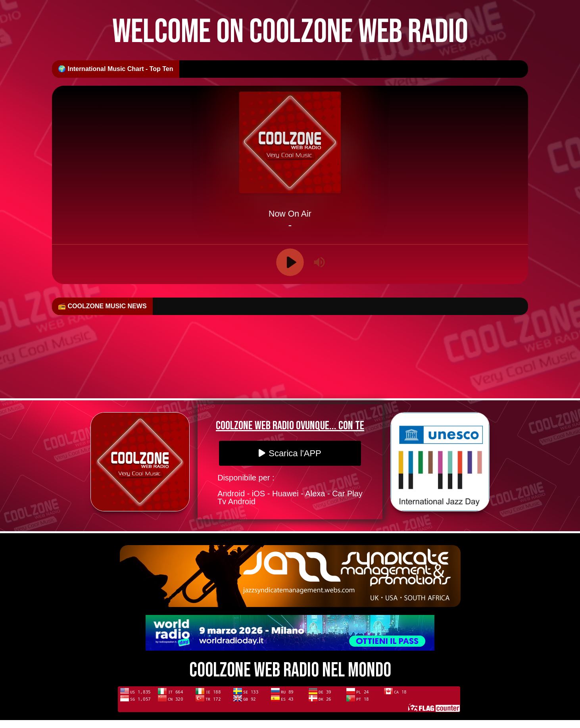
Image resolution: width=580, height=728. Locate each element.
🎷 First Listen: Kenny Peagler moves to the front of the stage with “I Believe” (427, 306)
